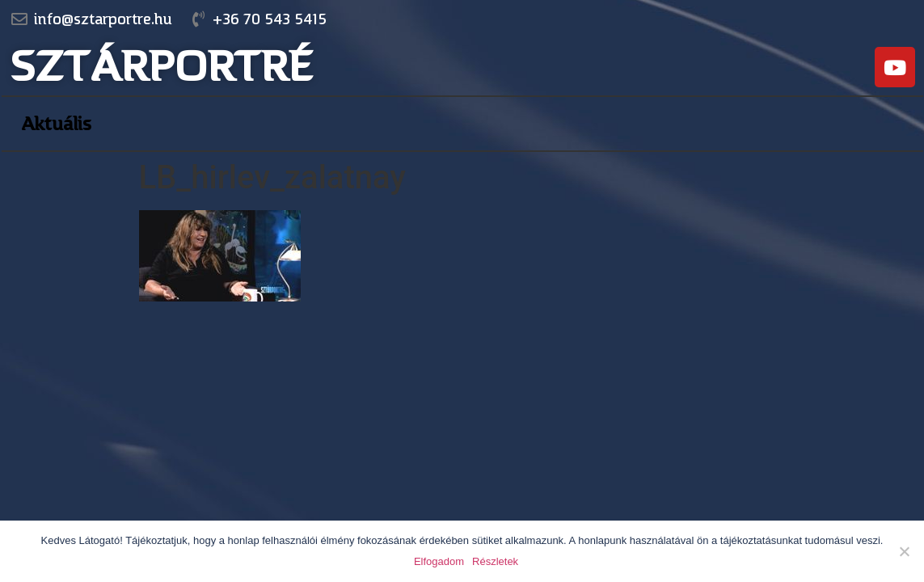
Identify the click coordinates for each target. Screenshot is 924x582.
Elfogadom (439, 561)
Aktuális (56, 124)
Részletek (495, 561)
